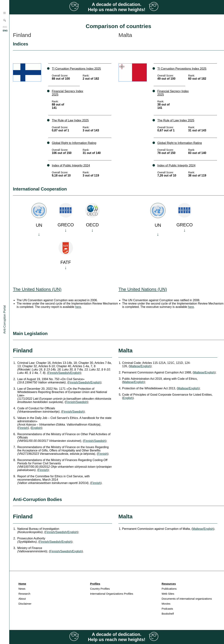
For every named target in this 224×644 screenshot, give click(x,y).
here (78, 307)
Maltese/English (140, 366)
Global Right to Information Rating (74, 143)
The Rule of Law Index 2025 (70, 120)
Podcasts (167, 609)
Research (24, 594)
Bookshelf (168, 614)
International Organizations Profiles (112, 594)
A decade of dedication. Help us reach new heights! (117, 7)
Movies (166, 604)
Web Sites (168, 594)
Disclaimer (25, 604)
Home (22, 584)
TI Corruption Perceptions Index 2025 (76, 69)
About (22, 599)
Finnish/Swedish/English (64, 373)
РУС (5, 27)
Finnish (23, 428)
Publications (169, 589)
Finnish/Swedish (76, 402)
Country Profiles (100, 589)
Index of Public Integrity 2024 (71, 165)
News (22, 589)
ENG (5, 31)
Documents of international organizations (187, 599)
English (36, 428)
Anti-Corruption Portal (5, 320)
